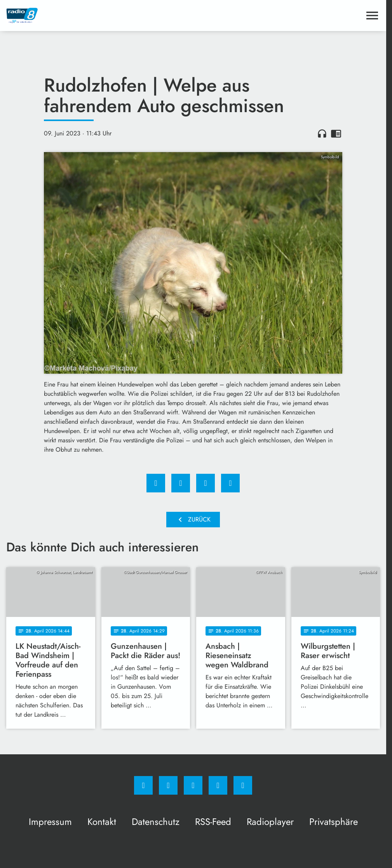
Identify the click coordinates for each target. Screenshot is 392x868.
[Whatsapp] (193, 785)
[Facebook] (143, 785)
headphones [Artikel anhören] (322, 133)
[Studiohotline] (218, 785)
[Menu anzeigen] (372, 16)
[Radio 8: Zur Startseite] (100, 16)
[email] (243, 785)
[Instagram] (168, 785)
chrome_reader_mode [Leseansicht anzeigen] (336, 133)
